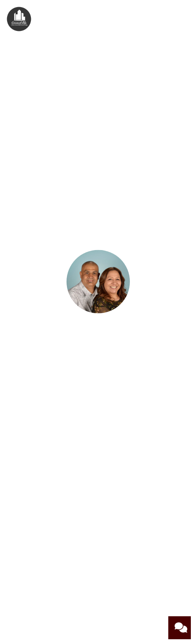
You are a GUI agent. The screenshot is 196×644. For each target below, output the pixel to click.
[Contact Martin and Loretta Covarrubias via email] (98, 389)
